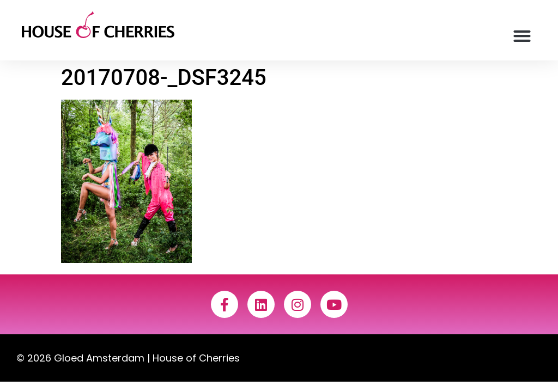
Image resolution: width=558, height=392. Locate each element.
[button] (522, 36)
